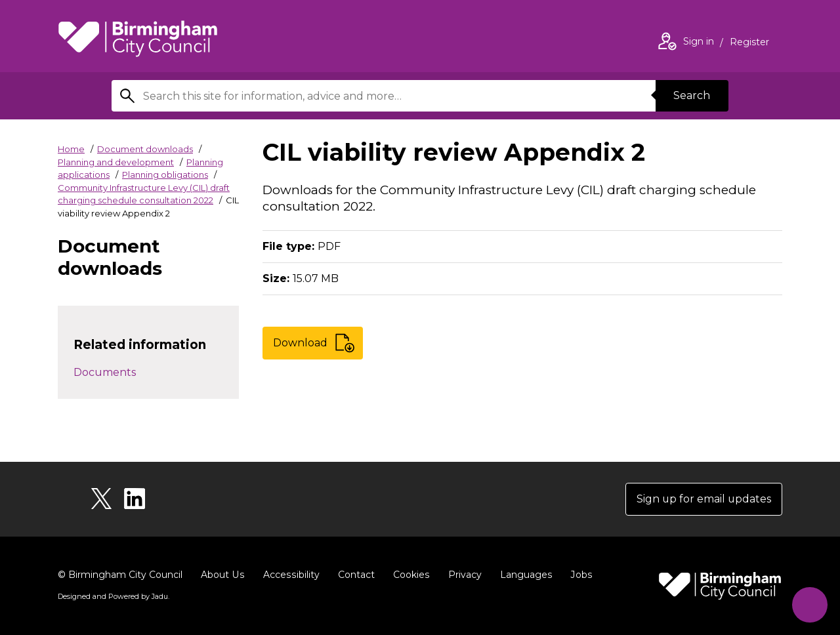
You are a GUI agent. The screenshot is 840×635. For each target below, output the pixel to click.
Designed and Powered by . (114, 596)
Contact (354, 575)
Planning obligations (165, 174)
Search (692, 95)
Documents (105, 372)
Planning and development (116, 162)
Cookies (409, 575)
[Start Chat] (809, 604)
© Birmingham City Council (120, 575)
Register (749, 43)
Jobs (577, 575)
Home (71, 149)
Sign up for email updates (703, 499)
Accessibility (289, 575)
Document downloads (145, 149)
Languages (523, 575)
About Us (222, 575)
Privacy (462, 575)
